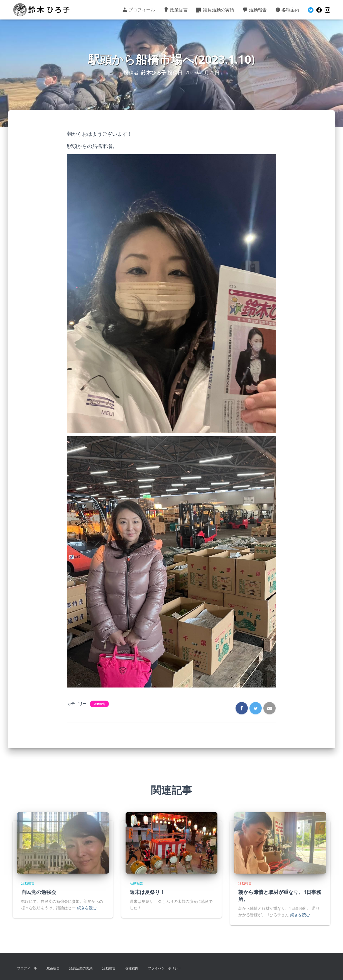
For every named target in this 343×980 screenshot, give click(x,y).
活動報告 (255, 10)
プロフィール (139, 10)
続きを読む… (88, 908)
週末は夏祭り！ (147, 892)
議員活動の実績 (215, 10)
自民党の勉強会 (39, 892)
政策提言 (176, 10)
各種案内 (287, 10)
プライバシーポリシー (165, 968)
